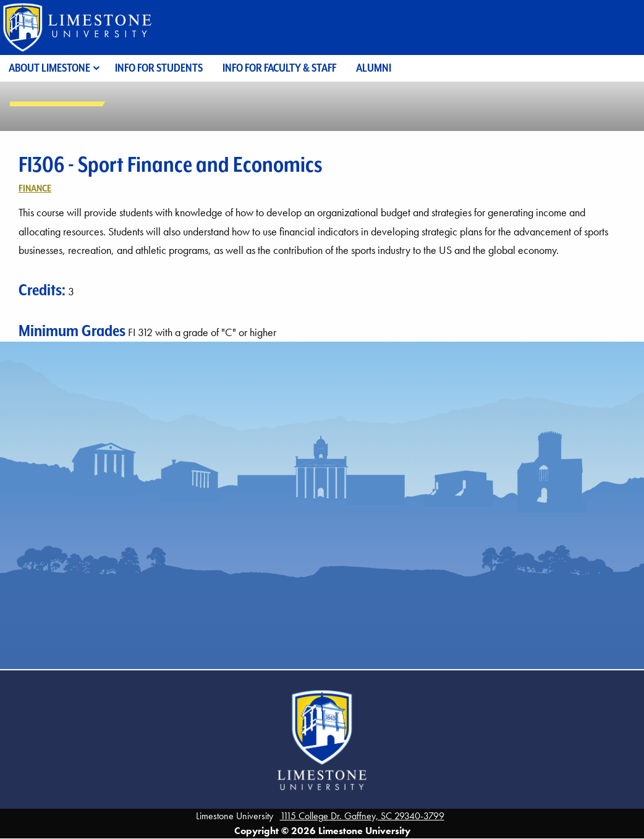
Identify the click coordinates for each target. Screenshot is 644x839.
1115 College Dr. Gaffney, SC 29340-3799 (362, 816)
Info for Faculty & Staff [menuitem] (279, 68)
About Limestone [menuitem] (49, 68)
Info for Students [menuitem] (159, 68)
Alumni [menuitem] (374, 68)
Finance (35, 188)
